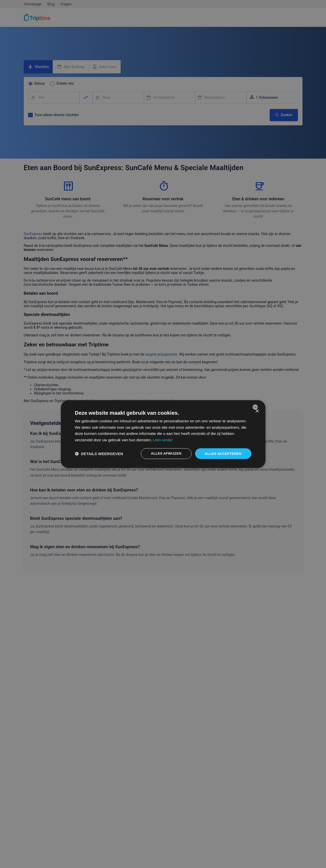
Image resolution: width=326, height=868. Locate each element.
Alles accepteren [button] (224, 453)
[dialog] (163, 434)
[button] (98, 454)
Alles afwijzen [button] (167, 453)
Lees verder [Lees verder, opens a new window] (216, 440)
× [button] (257, 411)
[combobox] (256, 406)
